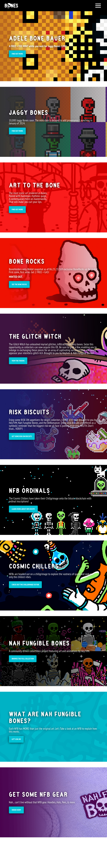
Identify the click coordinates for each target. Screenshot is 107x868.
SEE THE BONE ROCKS (19, 284)
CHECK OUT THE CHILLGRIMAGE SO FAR (25, 585)
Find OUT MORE (17, 54)
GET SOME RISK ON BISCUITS (22, 436)
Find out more (17, 131)
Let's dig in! (16, 739)
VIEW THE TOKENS (18, 361)
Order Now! (16, 810)
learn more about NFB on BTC (23, 509)
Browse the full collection (23, 659)
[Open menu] (98, 6)
